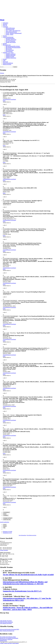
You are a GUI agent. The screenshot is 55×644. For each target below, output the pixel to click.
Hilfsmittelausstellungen (11, 32)
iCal (7, 533)
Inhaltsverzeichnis (7, 64)
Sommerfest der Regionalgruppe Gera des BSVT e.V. (22, 591)
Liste (7, 520)
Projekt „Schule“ (10, 35)
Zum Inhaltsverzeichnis (32, 535)
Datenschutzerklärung (8, 63)
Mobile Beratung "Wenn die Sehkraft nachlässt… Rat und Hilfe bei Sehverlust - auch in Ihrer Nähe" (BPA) (28, 608)
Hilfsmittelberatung (10, 28)
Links (4, 60)
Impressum (5, 62)
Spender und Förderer (11, 42)
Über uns (5, 25)
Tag (4, 528)
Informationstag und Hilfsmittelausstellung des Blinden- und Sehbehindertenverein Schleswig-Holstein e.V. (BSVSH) (25, 583)
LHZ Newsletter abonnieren (6, 622)
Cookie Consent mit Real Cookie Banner (9, 643)
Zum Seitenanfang (22, 535)
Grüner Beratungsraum (8, 37)
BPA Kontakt (9, 49)
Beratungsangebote (10, 38)
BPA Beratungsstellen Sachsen (13, 46)
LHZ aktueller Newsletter (6, 621)
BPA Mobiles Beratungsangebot (13, 47)
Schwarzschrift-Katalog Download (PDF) (10, 629)
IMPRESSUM (3, 641)
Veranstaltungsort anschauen (9, 99)
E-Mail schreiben (4, 550)
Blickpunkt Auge (7, 45)
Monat (5, 525)
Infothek (5, 44)
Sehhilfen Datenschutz (11, 58)
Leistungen (5, 27)
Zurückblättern (6, 512)
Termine (5, 36)
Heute (5, 514)
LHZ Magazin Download (6, 623)
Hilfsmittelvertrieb (10, 29)
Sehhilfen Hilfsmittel (11, 55)
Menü (2, 20)
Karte (4, 101)
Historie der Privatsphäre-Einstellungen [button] (9, 638)
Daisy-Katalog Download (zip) (7, 631)
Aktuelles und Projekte (11, 40)
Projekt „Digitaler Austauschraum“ (14, 33)
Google (8, 531)
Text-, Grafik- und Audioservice (13, 31)
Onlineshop (6, 23)
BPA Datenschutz (10, 50)
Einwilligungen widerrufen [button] (6, 639)
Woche (5, 526)
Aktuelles (5, 24)
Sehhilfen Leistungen (11, 54)
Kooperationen (9, 51)
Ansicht (5, 522)
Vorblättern (6, 515)
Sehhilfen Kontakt (10, 57)
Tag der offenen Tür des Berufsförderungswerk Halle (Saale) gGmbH (28, 575)
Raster (8, 518)
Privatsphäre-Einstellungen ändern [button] (8, 637)
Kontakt (5, 59)
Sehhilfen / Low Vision (8, 53)
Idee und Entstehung (10, 41)
